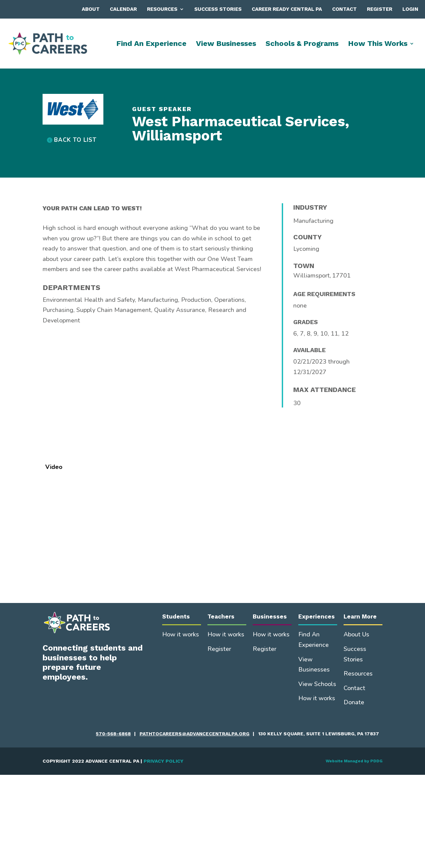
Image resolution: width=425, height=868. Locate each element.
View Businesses (226, 44)
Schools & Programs (302, 44)
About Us (356, 634)
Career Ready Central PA (287, 9)
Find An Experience (151, 44)
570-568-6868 (113, 734)
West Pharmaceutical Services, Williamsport (241, 128)
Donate (354, 702)
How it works (181, 634)
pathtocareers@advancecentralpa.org (194, 734)
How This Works (378, 44)
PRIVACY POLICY (164, 761)
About (91, 9)
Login (410, 9)
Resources (162, 9)
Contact (344, 9)
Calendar (123, 9)
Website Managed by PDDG (354, 761)
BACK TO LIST (75, 140)
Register (380, 9)
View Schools (317, 684)
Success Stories (218, 9)
